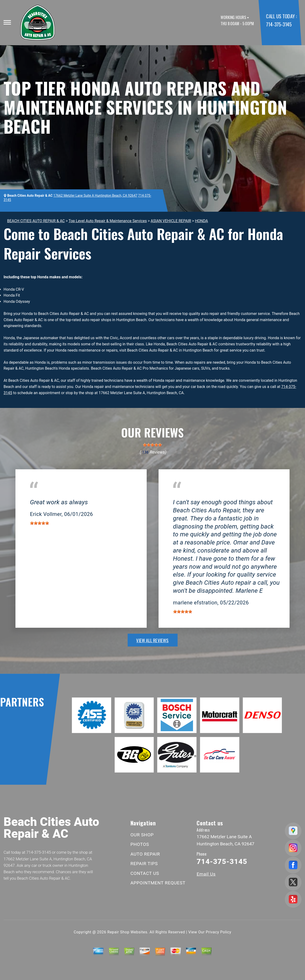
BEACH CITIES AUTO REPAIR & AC (36, 221)
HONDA (201, 221)
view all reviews (152, 640)
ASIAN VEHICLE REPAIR (171, 221)
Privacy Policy (219, 932)
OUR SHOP (142, 835)
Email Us (206, 874)
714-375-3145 (279, 24)
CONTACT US (145, 873)
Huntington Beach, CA (48, 495)
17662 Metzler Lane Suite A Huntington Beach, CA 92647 (95, 196)
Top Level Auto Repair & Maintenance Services (108, 221)
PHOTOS (140, 844)
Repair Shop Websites (127, 932)
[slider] (152, 445)
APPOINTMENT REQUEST (158, 883)
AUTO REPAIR (145, 854)
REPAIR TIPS (144, 864)
